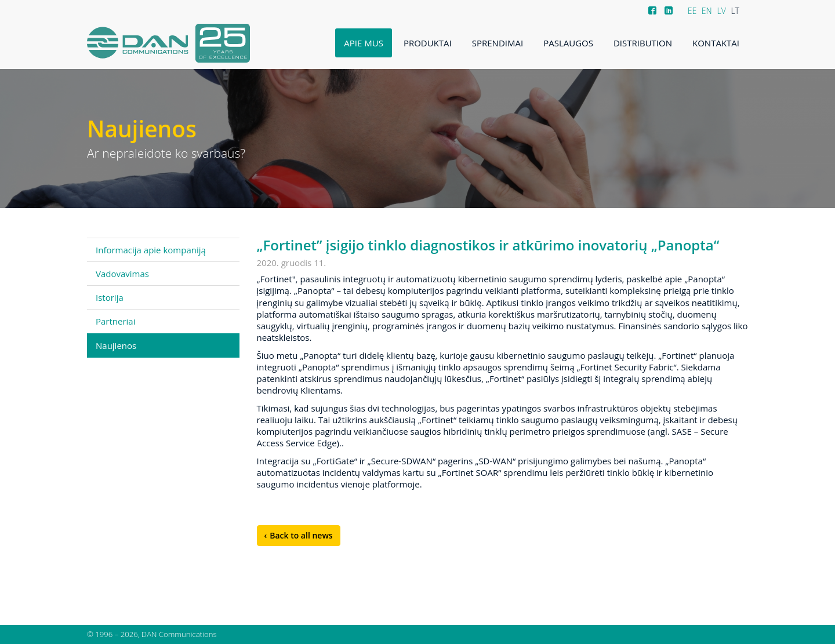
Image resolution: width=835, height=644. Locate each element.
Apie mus (364, 43)
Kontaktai (716, 43)
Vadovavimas (122, 274)
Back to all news (301, 535)
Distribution (643, 43)
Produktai (428, 43)
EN (707, 11)
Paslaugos (568, 43)
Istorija (110, 297)
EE (692, 11)
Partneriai (116, 321)
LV (721, 11)
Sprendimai (498, 43)
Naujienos (116, 345)
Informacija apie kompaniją (151, 250)
